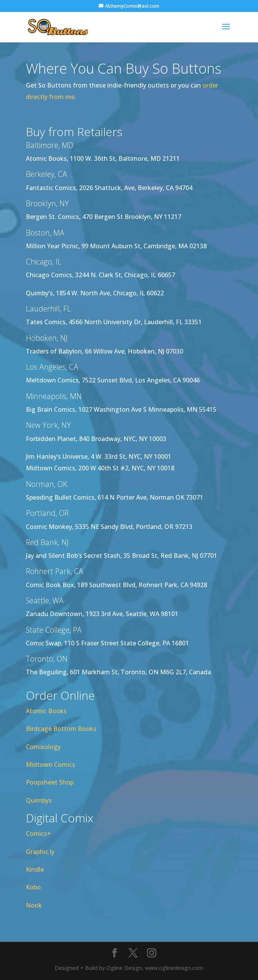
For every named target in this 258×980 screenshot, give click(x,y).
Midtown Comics (51, 764)
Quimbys (39, 800)
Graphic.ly (40, 852)
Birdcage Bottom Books (61, 729)
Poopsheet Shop (50, 782)
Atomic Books (46, 711)
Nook (34, 905)
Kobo (33, 887)
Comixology (43, 747)
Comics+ (38, 834)
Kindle (35, 869)
